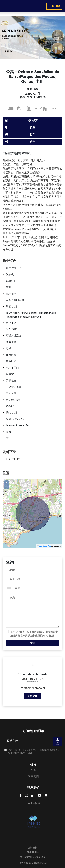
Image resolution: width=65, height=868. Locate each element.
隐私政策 (23, 636)
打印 (20, 135)
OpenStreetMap (45, 546)
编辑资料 (32, 848)
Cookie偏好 (33, 803)
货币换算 (21, 120)
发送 (32, 643)
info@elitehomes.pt (32, 688)
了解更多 (32, 696)
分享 (20, 142)
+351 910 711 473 (32, 679)
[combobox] (32, 588)
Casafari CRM (39, 863)
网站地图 (33, 776)
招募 (33, 770)
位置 (20, 128)
